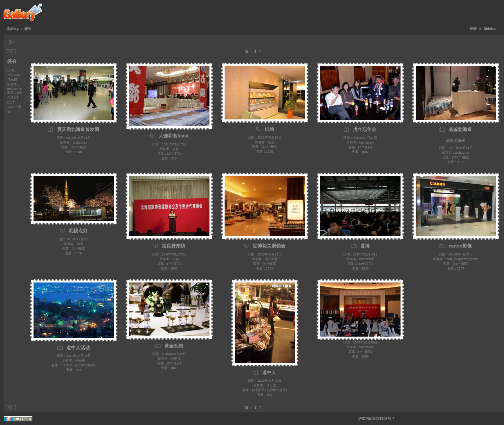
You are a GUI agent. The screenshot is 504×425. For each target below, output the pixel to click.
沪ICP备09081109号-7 (376, 419)
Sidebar (490, 29)
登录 (473, 29)
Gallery (13, 29)
